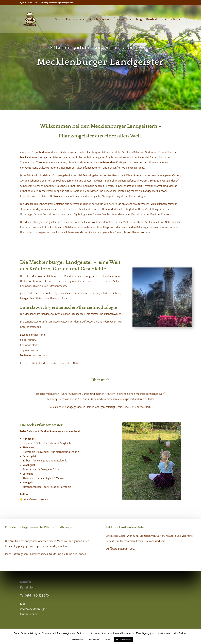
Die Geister (74, 20)
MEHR (107, 639)
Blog (139, 20)
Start (58, 20)
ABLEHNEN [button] (94, 639)
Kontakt (152, 20)
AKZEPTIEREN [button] (123, 639)
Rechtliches (170, 20)
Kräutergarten (99, 20)
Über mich (121, 20)
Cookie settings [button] (77, 639)
